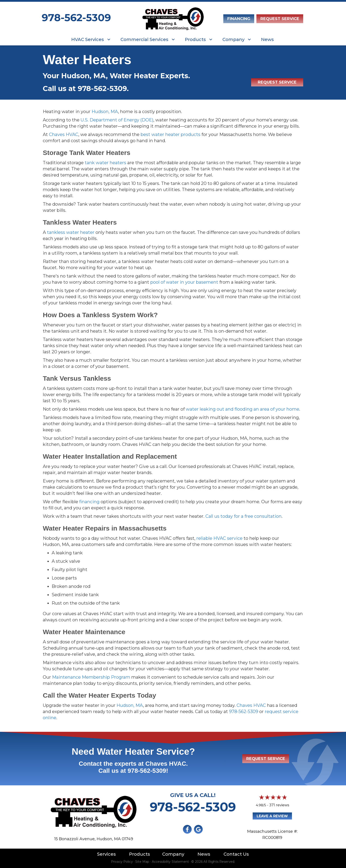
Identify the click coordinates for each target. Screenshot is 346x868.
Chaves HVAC (64, 134)
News (267, 39)
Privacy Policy (122, 862)
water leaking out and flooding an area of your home (243, 409)
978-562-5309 (76, 18)
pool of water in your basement (184, 282)
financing (89, 502)
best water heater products (170, 134)
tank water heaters (105, 163)
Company (233, 39)
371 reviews (279, 805)
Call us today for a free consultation (244, 516)
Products (195, 39)
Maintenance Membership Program (91, 677)
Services (106, 854)
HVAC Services (88, 39)
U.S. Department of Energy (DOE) (117, 120)
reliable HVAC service (219, 538)
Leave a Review (272, 816)
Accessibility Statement (170, 862)
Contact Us (236, 854)
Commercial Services (144, 39)
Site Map (142, 862)
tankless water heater (71, 232)
